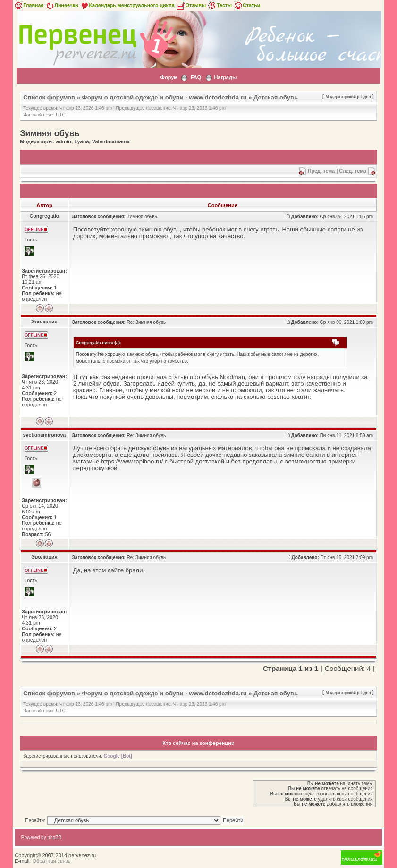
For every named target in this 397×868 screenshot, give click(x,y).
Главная (29, 5)
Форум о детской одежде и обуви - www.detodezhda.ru (165, 97)
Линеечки (62, 5)
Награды (226, 77)
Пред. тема (321, 171)
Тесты (220, 5)
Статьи (247, 5)
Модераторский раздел (348, 97)
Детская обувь (276, 97)
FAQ (196, 77)
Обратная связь (51, 861)
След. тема (353, 171)
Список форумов (49, 97)
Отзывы (191, 5)
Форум (169, 77)
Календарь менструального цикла (127, 5)
